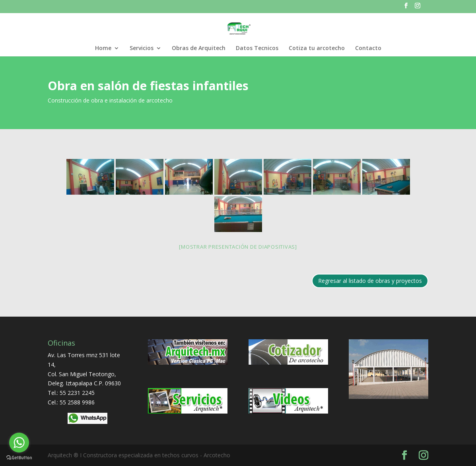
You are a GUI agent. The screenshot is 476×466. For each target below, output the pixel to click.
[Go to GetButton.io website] (19, 458)
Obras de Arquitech (199, 48)
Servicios (142, 48)
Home (103, 48)
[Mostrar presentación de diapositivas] (238, 247)
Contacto (368, 48)
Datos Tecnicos (257, 48)
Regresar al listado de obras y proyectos (370, 281)
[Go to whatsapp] (19, 443)
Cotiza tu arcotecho (317, 48)
